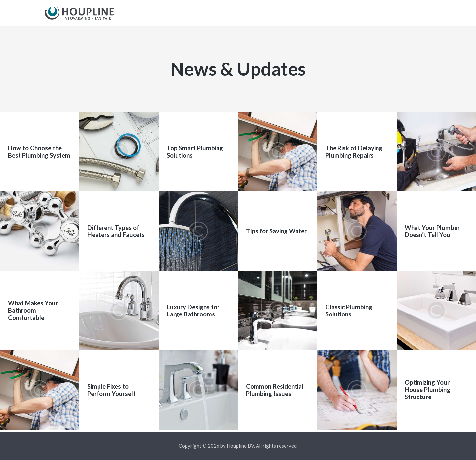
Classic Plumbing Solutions (349, 313)
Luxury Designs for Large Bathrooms (193, 313)
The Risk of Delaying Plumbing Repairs (354, 154)
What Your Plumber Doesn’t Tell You (432, 233)
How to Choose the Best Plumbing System (39, 154)
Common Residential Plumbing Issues (275, 392)
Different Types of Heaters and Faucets (116, 233)
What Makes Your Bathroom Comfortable (33, 313)
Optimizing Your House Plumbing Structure (427, 392)
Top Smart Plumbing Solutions (195, 154)
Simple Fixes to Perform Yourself (111, 392)
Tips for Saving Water (276, 233)
